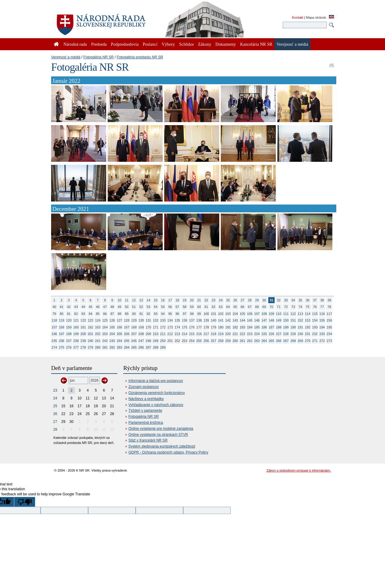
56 (170, 307)
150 (286, 320)
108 (264, 314)
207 (134, 334)
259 (228, 341)
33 (286, 300)
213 (177, 334)
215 (192, 334)
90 (134, 314)
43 (76, 307)
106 (250, 314)
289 (163, 347)
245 (127, 341)
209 (148, 334)
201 (91, 334)
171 (156, 327)
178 (206, 327)
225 (264, 334)
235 (54, 341)
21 (199, 300)
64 (228, 307)
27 (242, 300)
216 (199, 334)
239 (83, 341)
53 (148, 307)
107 (257, 314)
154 (315, 320)
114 (308, 314)
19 (185, 300)
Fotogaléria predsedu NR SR (140, 57)
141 (221, 320)
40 (54, 307)
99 (199, 314)
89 (127, 314)
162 (91, 327)
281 (105, 347)
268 (293, 341)
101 (214, 314)
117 (329, 314)
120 (69, 320)
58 (185, 307)
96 (177, 314)
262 (250, 341)
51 (134, 307)
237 (69, 341)
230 (300, 334)
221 (235, 334)
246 (134, 341)
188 (279, 327)
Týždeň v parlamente (145, 411)
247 (141, 341)
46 (98, 307)
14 (148, 300)
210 (156, 334)
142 (228, 320)
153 (308, 320)
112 (293, 314)
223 (250, 334)
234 (329, 334)
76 (315, 307)
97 (185, 314)
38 (322, 300)
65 (235, 307)
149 (279, 320)
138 (199, 320)
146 (257, 320)
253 (184, 341)
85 (98, 314)
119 (61, 320)
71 (279, 307)
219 (221, 334)
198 (69, 334)
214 (184, 334)
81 (69, 314)
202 (98, 334)
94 (163, 314)
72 (286, 307)
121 (76, 320)
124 (98, 320)
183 (242, 327)
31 (271, 300)
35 (300, 300)
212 (170, 334)
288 (156, 347)
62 (214, 307)
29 (257, 300)
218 (214, 334)
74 (300, 307)
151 (293, 320)
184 (250, 327)
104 (235, 314)
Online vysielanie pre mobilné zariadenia (161, 429)
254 (192, 341)
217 (206, 334)
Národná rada (75, 44)
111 (286, 314)
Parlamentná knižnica (146, 423)
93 (156, 314)
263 (257, 341)
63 (221, 307)
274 (54, 347)
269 (300, 341)
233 (322, 334)
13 (141, 300)
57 (177, 307)
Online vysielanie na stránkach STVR (158, 435)
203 (105, 334)
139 (206, 320)
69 (264, 307)
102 (221, 314)
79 (54, 314)
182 (235, 327)
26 (235, 300)
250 (163, 341)
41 (61, 307)
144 (242, 320)
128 (127, 320)
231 (308, 334)
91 (141, 314)
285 (134, 347)
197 (61, 334)
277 (76, 347)
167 (127, 327)
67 (250, 307)
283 (119, 347)
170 (148, 327)
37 (315, 300)
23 (214, 300)
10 (119, 300)
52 (141, 307)
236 (61, 341)
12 (134, 300)
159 (69, 327)
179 (214, 327)
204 (112, 334)
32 (279, 300)
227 (279, 334)
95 (170, 314)
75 (308, 307)
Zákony (205, 44)
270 (308, 341)
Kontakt (298, 17)
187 (271, 327)
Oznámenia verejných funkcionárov (157, 393)
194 (322, 327)
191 (300, 327)
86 (105, 314)
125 (105, 320)
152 (300, 320)
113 (300, 314)
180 (221, 327)
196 (54, 334)
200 (83, 334)
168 (134, 327)
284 (127, 347)
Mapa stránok (316, 17)
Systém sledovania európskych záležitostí (162, 446)
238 (76, 341)
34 (293, 300)
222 (242, 334)
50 (127, 307)
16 (163, 300)
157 (54, 327)
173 (170, 327)
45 (91, 307)
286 (141, 347)
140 (214, 320)
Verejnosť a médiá (66, 57)
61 (206, 307)
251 (170, 341)
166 (119, 327)
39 (329, 300)
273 (329, 341)
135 (177, 320)
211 (163, 334)
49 (119, 307)
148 (271, 320)
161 (83, 327)
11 (127, 300)
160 (76, 327)
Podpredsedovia (125, 44)
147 (264, 320)
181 (228, 327)
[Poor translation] (25, 502)
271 (315, 341)
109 (271, 314)
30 (264, 300)
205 (119, 334)
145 (250, 320)
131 (148, 320)
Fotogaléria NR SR (99, 57)
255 (199, 341)
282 (112, 347)
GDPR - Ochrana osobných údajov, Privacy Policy (168, 452)
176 (192, 327)
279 (91, 347)
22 (206, 300)
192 (308, 327)
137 (192, 320)
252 (177, 341)
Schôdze (187, 44)
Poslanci (150, 44)
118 (54, 320)
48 (112, 307)
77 (322, 307)
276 (69, 347)
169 (141, 327)
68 (257, 307)
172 (163, 327)
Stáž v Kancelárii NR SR (148, 440)
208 (141, 334)
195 (329, 327)
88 (119, 314)
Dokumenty (226, 44)
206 (127, 334)
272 (322, 341)
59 (192, 307)
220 (228, 334)
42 (69, 307)
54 (156, 307)
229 (293, 334)
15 (156, 300)
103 (228, 314)
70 (271, 307)
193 (315, 327)
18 (177, 300)
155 (322, 320)
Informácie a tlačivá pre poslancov (156, 381)
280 (98, 347)
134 (170, 320)
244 (119, 341)
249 (156, 341)
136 (184, 320)
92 (148, 314)
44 (83, 307)
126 (112, 320)
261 (242, 341)
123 (91, 320)
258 (221, 341)
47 (105, 307)
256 (206, 341)
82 (76, 314)
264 (264, 341)
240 (91, 341)
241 (98, 341)
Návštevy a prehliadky (146, 399)
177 (199, 327)
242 (105, 341)
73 (293, 307)
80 (61, 314)
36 (308, 300)
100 (206, 314)
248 (148, 341)
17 (170, 300)
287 (148, 347)
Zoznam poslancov (144, 387)
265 (271, 341)
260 (235, 341)
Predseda (99, 44)
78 (329, 307)
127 (119, 320)
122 (83, 320)
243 (112, 341)
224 (257, 334)
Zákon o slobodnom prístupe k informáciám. (299, 470)
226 (271, 334)
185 (257, 327)
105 (242, 314)
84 (91, 314)
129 (134, 320)
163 (98, 327)
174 (177, 327)
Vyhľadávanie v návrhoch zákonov (156, 405)
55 (163, 307)
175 (184, 327)
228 (286, 334)
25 (228, 300)
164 (105, 327)
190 (293, 327)
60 (199, 307)
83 (83, 314)
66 (242, 307)
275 (61, 347)
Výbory (168, 44)
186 (264, 327)
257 (214, 341)
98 (192, 314)
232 (315, 334)
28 (250, 300)
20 (192, 300)
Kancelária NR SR (256, 44)
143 (235, 320)
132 (156, 320)
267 (286, 341)
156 (329, 320)
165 (112, 327)
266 (279, 341)
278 (83, 347)
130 (141, 320)
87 (112, 314)
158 (61, 327)
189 (286, 327)
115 (315, 314)
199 (76, 334)
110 (279, 314)
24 (221, 300)
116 (322, 314)
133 (163, 320)
